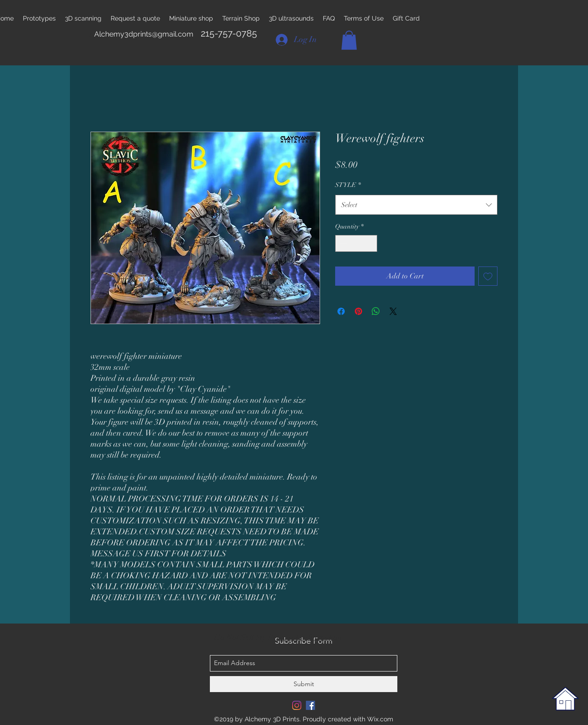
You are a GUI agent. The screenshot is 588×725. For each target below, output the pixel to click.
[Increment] (370, 243)
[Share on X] (393, 311)
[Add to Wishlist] (488, 276)
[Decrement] (342, 243)
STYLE (348, 185)
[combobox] (416, 205)
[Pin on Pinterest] (358, 311)
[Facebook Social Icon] (310, 705)
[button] (349, 40)
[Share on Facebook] (341, 311)
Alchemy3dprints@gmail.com (144, 34)
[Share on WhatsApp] (376, 311)
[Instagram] (297, 705)
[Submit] (304, 684)
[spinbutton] (356, 243)
